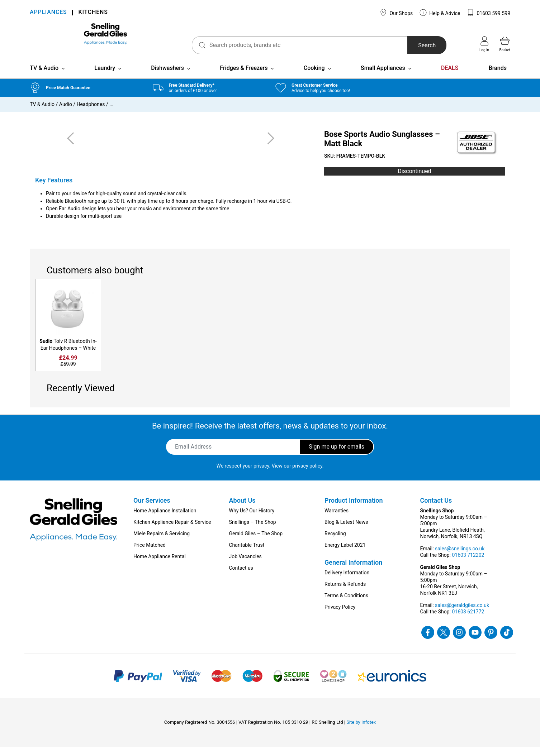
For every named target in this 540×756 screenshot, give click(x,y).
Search (411, 45)
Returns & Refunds (345, 593)
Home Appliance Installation (165, 520)
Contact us (241, 577)
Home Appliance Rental (160, 566)
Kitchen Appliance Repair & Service (172, 531)
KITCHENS (93, 13)
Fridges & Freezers (244, 77)
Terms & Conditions (346, 605)
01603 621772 (468, 621)
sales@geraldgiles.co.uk (462, 614)
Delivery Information (347, 582)
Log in (484, 44)
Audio (66, 114)
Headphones (91, 114)
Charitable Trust (247, 554)
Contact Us (436, 510)
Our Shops (396, 13)
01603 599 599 (489, 13)
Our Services (152, 510)
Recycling (335, 543)
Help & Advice (440, 13)
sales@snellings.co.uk (460, 558)
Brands (498, 77)
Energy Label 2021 (345, 554)
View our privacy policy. (298, 475)
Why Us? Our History (252, 520)
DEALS (450, 77)
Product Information (354, 510)
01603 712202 (468, 564)
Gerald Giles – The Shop (256, 543)
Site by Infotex (361, 731)
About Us (242, 510)
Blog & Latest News (346, 531)
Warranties (337, 520)
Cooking (314, 77)
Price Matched (150, 554)
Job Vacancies (245, 566)
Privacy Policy (340, 616)
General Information (353, 572)
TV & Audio (44, 77)
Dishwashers (167, 77)
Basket (505, 44)
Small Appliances (383, 77)
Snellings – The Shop (253, 531)
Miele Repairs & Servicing (162, 543)
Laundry (105, 77)
